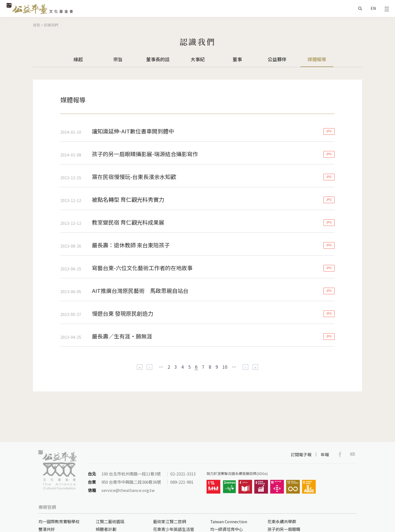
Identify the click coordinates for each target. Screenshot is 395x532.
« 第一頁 (140, 367)
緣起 (78, 59)
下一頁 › (246, 367)
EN (373, 8)
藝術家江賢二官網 (170, 521)
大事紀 (198, 59)
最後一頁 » (255, 367)
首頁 (36, 25)
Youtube (352, 454)
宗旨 (118, 59)
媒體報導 (317, 59)
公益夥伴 (277, 59)
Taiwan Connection (229, 521)
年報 (325, 454)
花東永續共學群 (282, 521)
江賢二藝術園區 (110, 521)
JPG (329, 131)
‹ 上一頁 (149, 367)
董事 (237, 59)
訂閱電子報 (301, 454)
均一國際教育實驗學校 (59, 521)
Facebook (340, 454)
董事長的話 (158, 59)
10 (225, 367)
